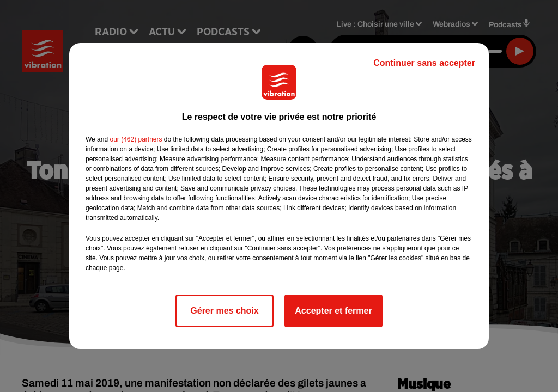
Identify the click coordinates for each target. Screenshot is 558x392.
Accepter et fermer (333, 311)
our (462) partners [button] (136, 139)
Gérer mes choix (224, 311)
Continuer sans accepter (424, 63)
